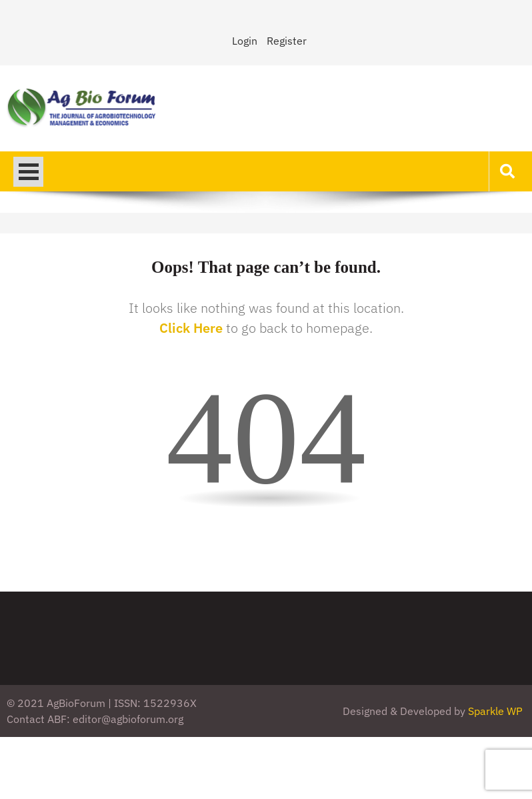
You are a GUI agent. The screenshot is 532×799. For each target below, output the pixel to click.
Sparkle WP (495, 711)
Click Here (191, 328)
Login (245, 41)
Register (287, 41)
